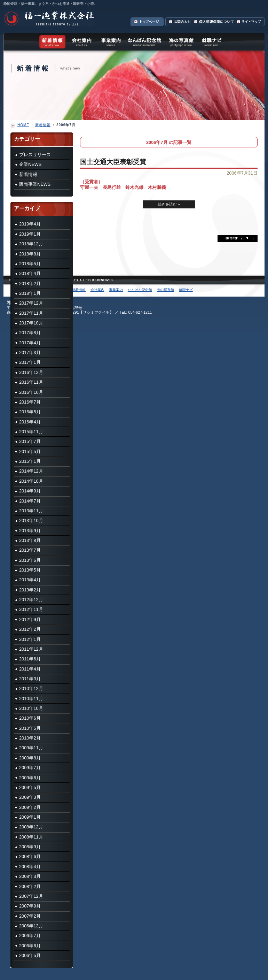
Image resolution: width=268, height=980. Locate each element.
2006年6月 (30, 946)
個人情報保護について (214, 22)
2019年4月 (30, 224)
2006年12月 (31, 926)
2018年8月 (30, 254)
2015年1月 (30, 461)
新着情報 (28, 174)
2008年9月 (30, 847)
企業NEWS (30, 164)
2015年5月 (30, 451)
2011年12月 (31, 649)
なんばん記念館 (144, 42)
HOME (23, 125)
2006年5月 (30, 955)
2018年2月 (30, 284)
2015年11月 (31, 432)
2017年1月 (30, 362)
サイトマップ (250, 22)
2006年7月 (30, 936)
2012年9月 (30, 619)
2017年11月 (31, 313)
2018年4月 (30, 273)
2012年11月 (31, 609)
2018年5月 (30, 264)
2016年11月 (31, 382)
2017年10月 (31, 323)
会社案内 (82, 42)
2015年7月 (30, 441)
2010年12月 (31, 688)
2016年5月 (30, 412)
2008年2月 (30, 886)
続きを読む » (169, 204)
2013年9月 (30, 531)
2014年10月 (31, 481)
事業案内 (111, 42)
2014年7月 (30, 501)
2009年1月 (30, 817)
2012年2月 (30, 629)
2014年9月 (30, 491)
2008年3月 (30, 876)
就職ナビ (211, 42)
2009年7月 (30, 768)
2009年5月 (30, 787)
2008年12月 (31, 827)
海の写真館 (181, 42)
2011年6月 (30, 659)
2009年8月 (30, 758)
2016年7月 (30, 402)
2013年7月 (30, 550)
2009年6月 (30, 778)
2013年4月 (30, 580)
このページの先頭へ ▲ (238, 238)
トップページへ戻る (148, 22)
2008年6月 (30, 856)
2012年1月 (30, 639)
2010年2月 (30, 738)
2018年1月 (30, 293)
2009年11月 (31, 748)
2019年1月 (30, 234)
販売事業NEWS (35, 184)
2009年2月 (30, 807)
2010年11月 (31, 699)
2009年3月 (30, 797)
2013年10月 (31, 520)
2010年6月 (30, 718)
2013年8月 (30, 540)
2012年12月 (31, 600)
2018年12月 (31, 244)
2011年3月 (30, 679)
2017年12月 (31, 303)
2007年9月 (30, 906)
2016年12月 (31, 372)
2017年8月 (30, 333)
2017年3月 (30, 353)
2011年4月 (30, 669)
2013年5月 (30, 570)
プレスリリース (35, 155)
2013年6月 (30, 560)
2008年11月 (31, 837)
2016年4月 (30, 422)
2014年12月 (31, 471)
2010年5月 (30, 728)
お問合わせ (179, 22)
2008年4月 (30, 867)
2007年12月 (31, 896)
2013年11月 (31, 511)
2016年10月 (31, 392)
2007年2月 (30, 916)
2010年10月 (31, 708)
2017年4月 (30, 343)
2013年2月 (30, 590)
